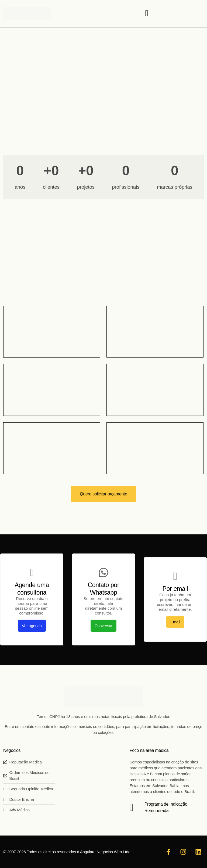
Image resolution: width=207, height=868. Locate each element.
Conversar (104, 626)
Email (175, 622)
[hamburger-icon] (147, 14)
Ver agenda (32, 626)
